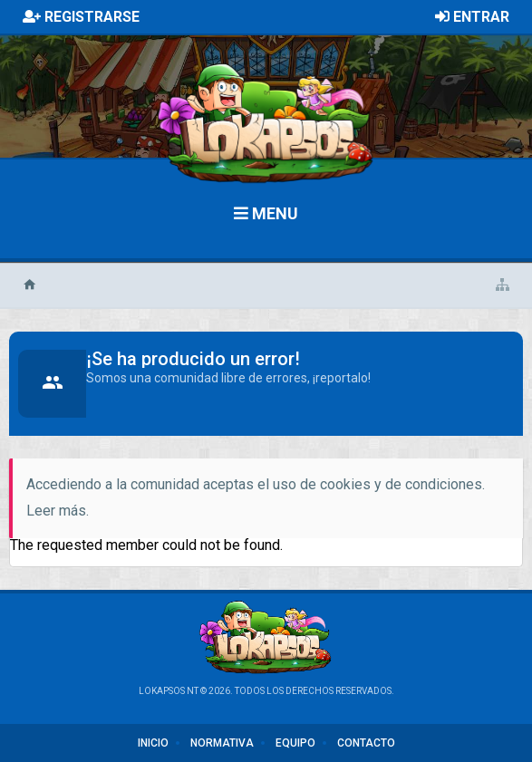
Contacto (366, 743)
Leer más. (58, 511)
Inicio (153, 743)
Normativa (222, 743)
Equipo (295, 743)
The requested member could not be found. (146, 545)
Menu (266, 213)
